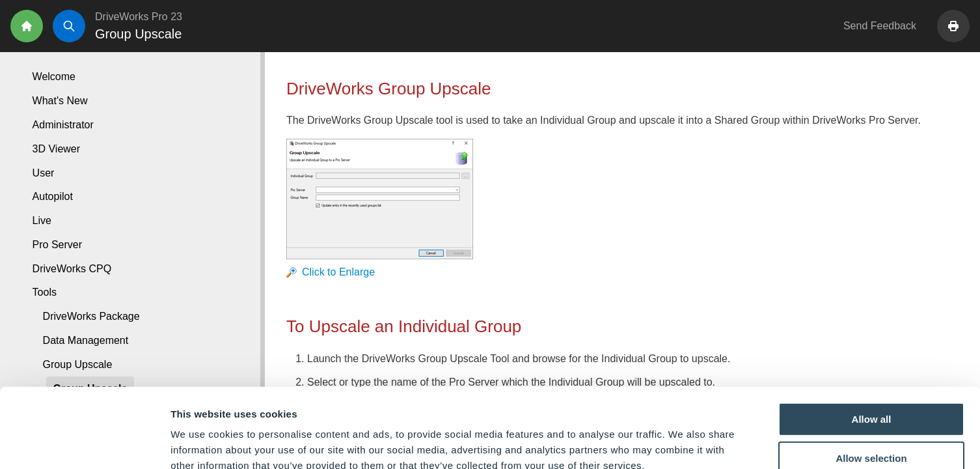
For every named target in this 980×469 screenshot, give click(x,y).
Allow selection (871, 381)
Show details (683, 443)
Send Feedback (880, 26)
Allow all (872, 342)
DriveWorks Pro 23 (139, 17)
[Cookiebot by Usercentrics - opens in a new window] (84, 444)
